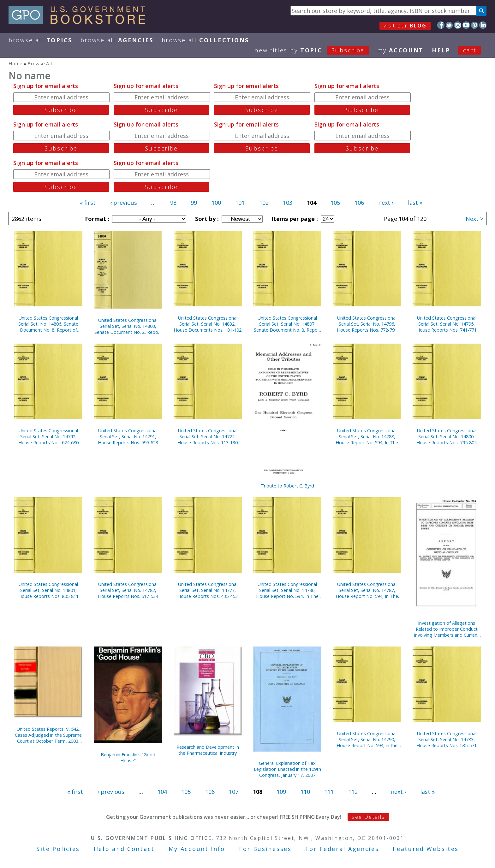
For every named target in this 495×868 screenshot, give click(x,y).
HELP (441, 50)
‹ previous (124, 203)
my (400, 50)
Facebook (441, 25)
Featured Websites (426, 849)
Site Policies (58, 849)
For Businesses (265, 849)
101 (240, 203)
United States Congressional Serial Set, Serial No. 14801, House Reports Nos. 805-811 (48, 590)
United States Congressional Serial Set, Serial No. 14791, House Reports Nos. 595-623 (128, 437)
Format (96, 219)
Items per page (294, 219)
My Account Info (197, 849)
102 (264, 203)
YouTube (466, 25)
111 (329, 792)
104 (162, 792)
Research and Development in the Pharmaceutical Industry (208, 750)
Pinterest (475, 25)
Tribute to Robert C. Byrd (287, 486)
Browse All (40, 40)
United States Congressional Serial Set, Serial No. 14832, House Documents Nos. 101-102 (208, 324)
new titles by (316, 50)
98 (173, 203)
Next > (474, 219)
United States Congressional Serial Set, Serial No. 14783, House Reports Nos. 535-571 (447, 739)
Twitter (449, 25)
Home (15, 63)
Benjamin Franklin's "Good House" (128, 758)
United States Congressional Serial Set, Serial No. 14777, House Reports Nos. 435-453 (208, 590)
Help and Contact (124, 849)
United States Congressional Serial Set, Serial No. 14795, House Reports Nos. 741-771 (447, 324)
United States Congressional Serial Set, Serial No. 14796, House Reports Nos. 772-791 (367, 324)
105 (335, 203)
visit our (405, 26)
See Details (368, 817)
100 (216, 203)
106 (359, 203)
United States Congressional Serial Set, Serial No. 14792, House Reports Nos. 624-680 (48, 437)
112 (353, 792)
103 (288, 203)
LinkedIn (483, 25)
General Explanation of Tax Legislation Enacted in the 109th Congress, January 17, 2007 (287, 769)
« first (88, 203)
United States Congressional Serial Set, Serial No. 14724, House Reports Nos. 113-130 (208, 437)
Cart (470, 50)
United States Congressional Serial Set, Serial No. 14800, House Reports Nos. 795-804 (447, 437)
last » (415, 203)
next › (386, 203)
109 (281, 792)
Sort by (206, 219)
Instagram (458, 25)
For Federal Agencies (342, 849)
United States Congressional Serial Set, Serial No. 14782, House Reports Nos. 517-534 (128, 590)
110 (305, 792)
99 (194, 203)
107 (234, 792)
